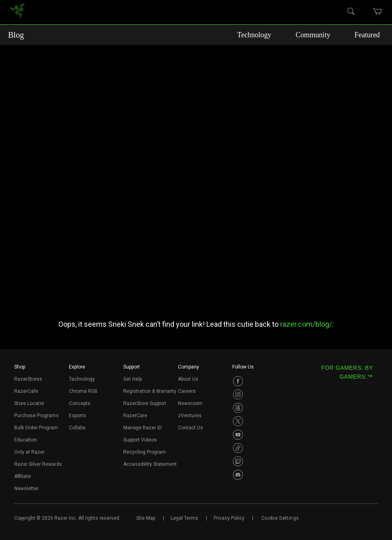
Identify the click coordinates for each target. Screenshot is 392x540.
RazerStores (28, 379)
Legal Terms (184, 518)
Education (26, 440)
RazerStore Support (145, 403)
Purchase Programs (36, 416)
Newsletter (26, 489)
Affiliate (22, 476)
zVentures (190, 416)
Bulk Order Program (36, 428)
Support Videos (140, 440)
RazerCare (135, 416)
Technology (271, 35)
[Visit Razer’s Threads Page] (238, 408)
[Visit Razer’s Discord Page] (238, 475)
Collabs (77, 428)
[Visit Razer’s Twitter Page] (238, 421)
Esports (77, 416)
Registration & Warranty (150, 391)
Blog (16, 35)
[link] (17, 12)
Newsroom (190, 403)
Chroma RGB (83, 391)
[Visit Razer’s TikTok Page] (238, 448)
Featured (370, 35)
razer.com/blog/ (306, 324)
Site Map (146, 518)
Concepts (80, 403)
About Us (188, 379)
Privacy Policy (229, 518)
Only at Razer (29, 452)
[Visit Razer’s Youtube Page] (238, 435)
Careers (187, 391)
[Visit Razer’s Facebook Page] (238, 381)
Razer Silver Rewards (38, 464)
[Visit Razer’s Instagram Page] (238, 394)
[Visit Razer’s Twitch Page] (238, 461)
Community (322, 35)
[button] (20, 369)
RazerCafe (26, 391)
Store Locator (29, 403)
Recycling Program (145, 452)
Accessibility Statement (150, 464)
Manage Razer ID (142, 428)
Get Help (133, 379)
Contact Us (191, 428)
